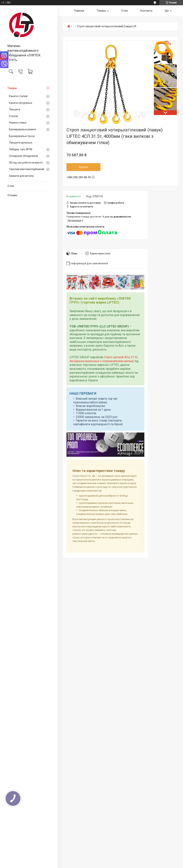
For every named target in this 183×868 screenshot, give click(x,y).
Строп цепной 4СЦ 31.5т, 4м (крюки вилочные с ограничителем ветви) (104, 359)
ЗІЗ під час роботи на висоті (26, 163)
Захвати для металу (21, 176)
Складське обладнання (23, 156)
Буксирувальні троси (22, 136)
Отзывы (12, 195)
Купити (84, 167)
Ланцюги (15, 109)
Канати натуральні (21, 103)
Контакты (146, 11)
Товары (12, 88)
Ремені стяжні (18, 123)
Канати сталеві (18, 96)
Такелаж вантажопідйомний (27, 169)
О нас (11, 186)
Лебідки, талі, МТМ (21, 149)
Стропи (13, 116)
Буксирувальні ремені (22, 129)
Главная (79, 11)
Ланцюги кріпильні (21, 143)
